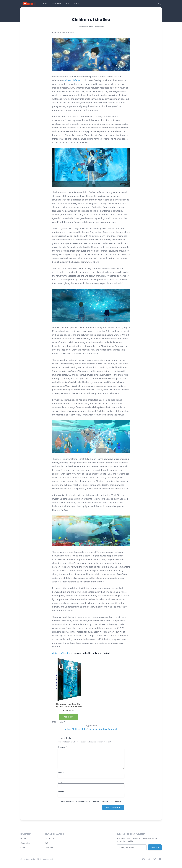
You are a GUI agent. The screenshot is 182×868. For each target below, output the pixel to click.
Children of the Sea (72, 80)
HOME (44, 4)
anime (68, 729)
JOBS (68, 4)
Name (61, 773)
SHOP (76, 4)
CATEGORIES (56, 4)
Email (60, 782)
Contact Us (49, 838)
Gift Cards (49, 848)
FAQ (46, 843)
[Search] (159, 4)
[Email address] (132, 847)
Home (23, 838)
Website (61, 792)
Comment (62, 747)
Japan (95, 729)
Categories (25, 843)
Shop (23, 848)
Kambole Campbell (108, 729)
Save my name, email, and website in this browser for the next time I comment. (91, 801)
